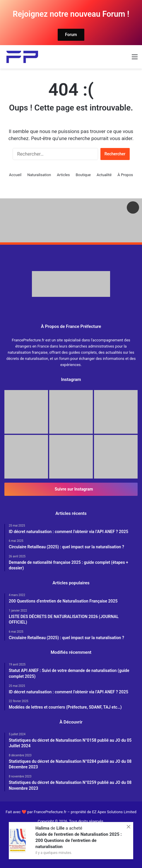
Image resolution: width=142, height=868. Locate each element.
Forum (71, 35)
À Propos (125, 175)
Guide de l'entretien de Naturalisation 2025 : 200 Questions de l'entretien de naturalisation (79, 840)
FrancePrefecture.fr (51, 812)
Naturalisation (39, 175)
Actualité (104, 175)
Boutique (83, 175)
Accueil (15, 175)
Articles (63, 175)
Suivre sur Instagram (71, 489)
